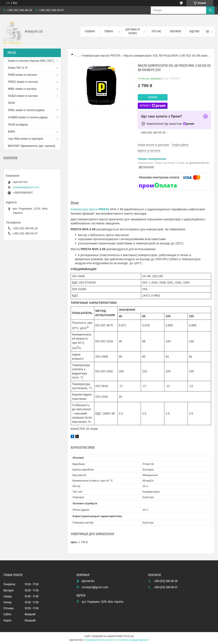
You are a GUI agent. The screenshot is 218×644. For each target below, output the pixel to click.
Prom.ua (129, 636)
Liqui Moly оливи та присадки (25, 139)
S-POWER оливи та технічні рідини (28, 118)
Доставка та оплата (133, 32)
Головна (90, 32)
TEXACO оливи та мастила (23, 96)
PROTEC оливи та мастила (23, 82)
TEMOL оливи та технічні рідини (26, 110)
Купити (153, 98)
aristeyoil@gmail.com (26, 187)
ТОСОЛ (11, 103)
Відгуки (194, 32)
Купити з (153, 106)
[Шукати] (210, 10)
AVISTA (11, 132)
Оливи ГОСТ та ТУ (18, 68)
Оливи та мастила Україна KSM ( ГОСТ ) (31, 61)
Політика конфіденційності (133, 640)
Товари (109, 32)
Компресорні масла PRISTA (102, 56)
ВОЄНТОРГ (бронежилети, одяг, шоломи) (32, 146)
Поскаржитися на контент (100, 640)
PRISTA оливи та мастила (22, 75)
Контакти (176, 32)
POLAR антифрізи (18, 125)
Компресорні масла (90, 209)
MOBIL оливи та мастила (22, 89)
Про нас (156, 32)
